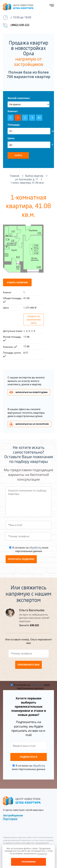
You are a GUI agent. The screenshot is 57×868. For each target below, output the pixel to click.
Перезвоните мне (28, 665)
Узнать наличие (17, 282)
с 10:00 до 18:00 (21, 17)
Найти (18, 155)
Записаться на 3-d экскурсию (32, 424)
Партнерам (10, 819)
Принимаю (29, 862)
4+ (39, 118)
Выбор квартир (35, 176)
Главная (15, 176)
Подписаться (28, 757)
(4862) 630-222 (20, 25)
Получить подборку (21, 559)
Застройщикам (13, 815)
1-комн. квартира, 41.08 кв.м (27, 183)
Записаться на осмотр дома (31, 392)
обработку (35, 548)
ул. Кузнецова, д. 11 (27, 179)
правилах (42, 853)
